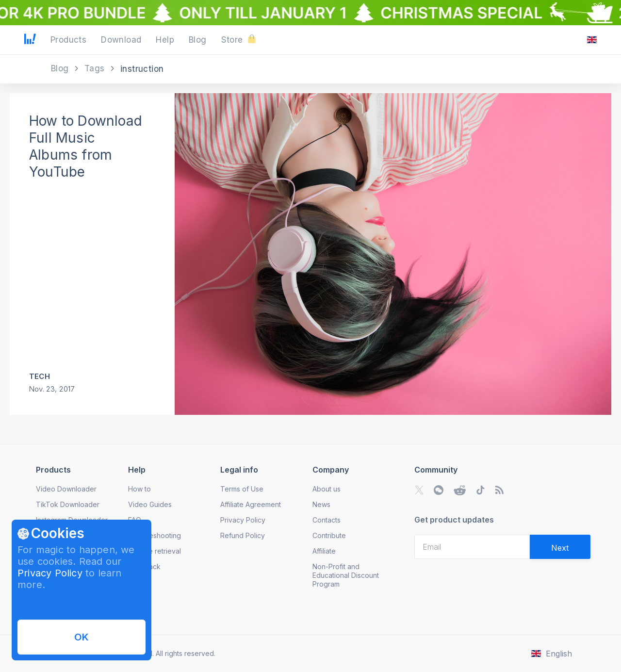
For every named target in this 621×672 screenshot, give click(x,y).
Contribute (329, 535)
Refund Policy (243, 535)
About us (327, 489)
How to (139, 489)
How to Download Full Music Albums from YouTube (86, 146)
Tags (96, 68)
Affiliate (324, 551)
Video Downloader (66, 489)
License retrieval (155, 551)
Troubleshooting (155, 535)
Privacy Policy (50, 573)
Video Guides (150, 504)
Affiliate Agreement (251, 504)
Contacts (327, 520)
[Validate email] (560, 547)
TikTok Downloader (68, 504)
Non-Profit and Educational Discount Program (346, 575)
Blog (61, 68)
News (321, 504)
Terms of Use (242, 489)
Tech (40, 376)
